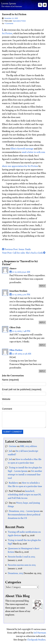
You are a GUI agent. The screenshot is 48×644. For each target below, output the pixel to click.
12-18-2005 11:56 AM (20, 354)
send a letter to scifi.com (33, 152)
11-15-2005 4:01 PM (20, 294)
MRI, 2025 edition (28, 446)
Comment (7, 409)
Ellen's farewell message (22, 149)
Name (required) (10, 380)
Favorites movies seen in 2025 (22, 565)
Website (6, 399)
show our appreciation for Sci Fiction (20, 166)
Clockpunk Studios (36, 640)
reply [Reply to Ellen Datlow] (42, 371)
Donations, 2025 (15, 573)
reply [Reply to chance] (42, 286)
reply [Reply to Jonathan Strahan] (42, 322)
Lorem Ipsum (9, 3)
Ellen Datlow (16, 350)
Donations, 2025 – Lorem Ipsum (24, 511)
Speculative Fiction (19, 21)
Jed (10, 451)
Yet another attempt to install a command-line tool (25, 474)
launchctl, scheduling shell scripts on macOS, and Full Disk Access (25, 495)
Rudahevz (14, 483)
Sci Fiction (7, 33)
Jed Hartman (40, 633)
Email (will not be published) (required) (22, 389)
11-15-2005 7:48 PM (20, 331)
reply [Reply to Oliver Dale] (42, 345)
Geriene (13, 446)
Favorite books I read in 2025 (21, 557)
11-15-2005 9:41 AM (20, 272)
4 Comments (9, 24)
